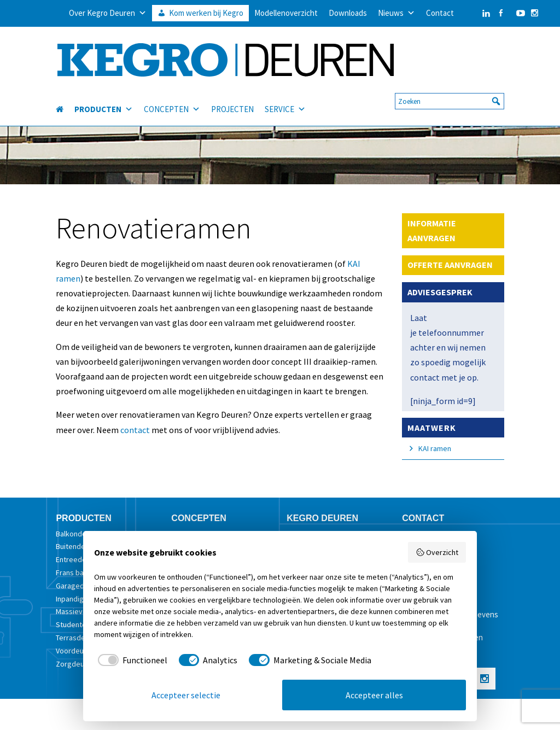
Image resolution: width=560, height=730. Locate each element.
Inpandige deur (80, 599)
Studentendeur (81, 624)
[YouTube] (518, 13)
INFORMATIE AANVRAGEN (432, 230)
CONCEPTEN (172, 102)
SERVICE (285, 102)
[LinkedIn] (475, 13)
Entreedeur (74, 559)
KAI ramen (435, 448)
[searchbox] (450, 94)
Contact (440, 13)
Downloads (348, 13)
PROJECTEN (232, 102)
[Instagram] (535, 13)
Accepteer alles (374, 695)
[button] (496, 94)
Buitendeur (74, 546)
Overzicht (437, 552)
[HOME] (65, 102)
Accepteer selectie (186, 695)
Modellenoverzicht (286, 13)
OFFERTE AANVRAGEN (450, 265)
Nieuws (396, 13)
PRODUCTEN (104, 102)
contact (136, 430)
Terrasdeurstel (80, 638)
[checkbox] (131, 660)
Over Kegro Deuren (108, 13)
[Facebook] (501, 13)
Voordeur (71, 651)
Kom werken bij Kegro (206, 13)
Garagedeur (75, 586)
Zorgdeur (71, 664)
